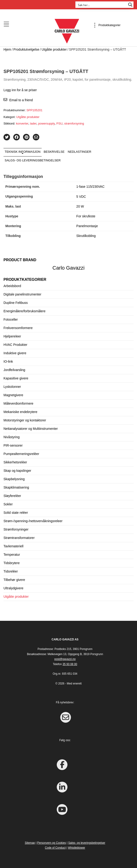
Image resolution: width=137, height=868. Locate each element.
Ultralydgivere (13, 588)
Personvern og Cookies (52, 843)
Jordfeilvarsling (14, 370)
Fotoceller (11, 319)
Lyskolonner (12, 387)
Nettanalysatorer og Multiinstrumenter (31, 429)
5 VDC (81, 197)
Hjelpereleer (12, 336)
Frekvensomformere (18, 328)
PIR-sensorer (13, 445)
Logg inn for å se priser (20, 90)
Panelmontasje (87, 226)
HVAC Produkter (15, 345)
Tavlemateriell (13, 546)
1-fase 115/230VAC (90, 187)
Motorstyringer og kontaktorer (25, 420)
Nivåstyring (12, 437)
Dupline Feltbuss (16, 303)
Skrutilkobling (86, 236)
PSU (59, 123)
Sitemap (30, 843)
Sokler (8, 504)
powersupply (46, 123)
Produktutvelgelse (26, 49)
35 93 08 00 (70, 664)
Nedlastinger (79, 152)
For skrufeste (86, 216)
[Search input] (101, 5)
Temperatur (12, 555)
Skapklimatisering (16, 487)
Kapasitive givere (16, 378)
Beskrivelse (54, 152)
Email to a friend (21, 100)
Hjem (7, 49)
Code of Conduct (55, 848)
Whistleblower (77, 848)
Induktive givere (15, 353)
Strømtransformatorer (19, 538)
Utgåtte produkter (54, 49)
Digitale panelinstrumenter (22, 294)
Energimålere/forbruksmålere (25, 311)
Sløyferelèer (12, 496)
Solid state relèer (16, 513)
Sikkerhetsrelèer (15, 462)
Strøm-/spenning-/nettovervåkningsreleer (33, 521)
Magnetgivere (13, 395)
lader (33, 123)
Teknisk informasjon (23, 152)
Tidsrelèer (11, 571)
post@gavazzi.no (65, 659)
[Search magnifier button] (130, 5)
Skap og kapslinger (17, 471)
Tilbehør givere (14, 580)
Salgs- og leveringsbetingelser (33, 160)
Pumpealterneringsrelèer (21, 454)
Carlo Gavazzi (69, 268)
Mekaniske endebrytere (20, 412)
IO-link (8, 361)
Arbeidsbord (12, 286)
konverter (22, 123)
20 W (80, 206)
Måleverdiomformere (18, 403)
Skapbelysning (14, 479)
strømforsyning (74, 123)
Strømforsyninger (16, 529)
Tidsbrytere (12, 563)
